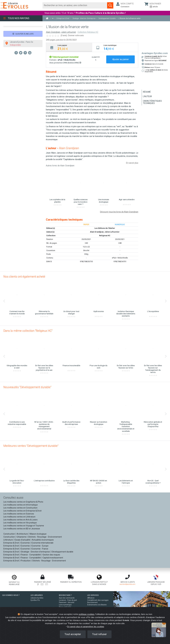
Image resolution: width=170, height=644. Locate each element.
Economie (25, 543)
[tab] (69, 47)
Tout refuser (99, 634)
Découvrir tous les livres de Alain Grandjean (119, 212)
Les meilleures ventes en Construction (20, 508)
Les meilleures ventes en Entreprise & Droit (22, 511)
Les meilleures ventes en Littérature (19, 517)
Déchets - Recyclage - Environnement (45, 537)
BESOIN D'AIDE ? (65, 595)
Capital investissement (53, 558)
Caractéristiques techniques (152, 102)
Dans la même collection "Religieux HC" (28, 331)
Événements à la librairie (97, 605)
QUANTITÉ (96, 57)
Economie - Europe (40, 546)
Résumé (147, 92)
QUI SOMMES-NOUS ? (11, 595)
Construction (9, 534)
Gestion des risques (51, 555)
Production (26, 561)
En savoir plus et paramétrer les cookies (86, 627)
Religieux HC (105, 236)
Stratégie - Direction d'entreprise (35, 552)
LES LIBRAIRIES (37, 595)
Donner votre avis (76, 35)
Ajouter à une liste (23, 34)
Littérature (8, 540)
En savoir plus (132, 163)
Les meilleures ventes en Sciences (19, 514)
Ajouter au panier (121, 59)
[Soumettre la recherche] (110, 5)
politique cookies (87, 614)
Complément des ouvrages (98, 600)
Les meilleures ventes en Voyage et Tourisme (24, 526)
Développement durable (62, 552)
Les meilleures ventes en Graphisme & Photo (23, 502)
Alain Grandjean (53, 32)
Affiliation (91, 598)
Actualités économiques (43, 540)
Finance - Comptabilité (31, 555)
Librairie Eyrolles (37, 598)
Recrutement (92, 602)
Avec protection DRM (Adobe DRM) (65, 63)
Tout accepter (73, 634)
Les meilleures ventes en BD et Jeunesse (22, 529)
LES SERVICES (93, 595)
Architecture (22, 534)
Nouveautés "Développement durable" (27, 387)
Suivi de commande (67, 598)
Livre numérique (65, 605)
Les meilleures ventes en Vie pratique (20, 523)
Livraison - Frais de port (68, 600)
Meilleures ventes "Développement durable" (31, 446)
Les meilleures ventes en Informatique (21, 505)
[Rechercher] (75, 5)
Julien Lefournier (69, 32)
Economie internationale (42, 543)
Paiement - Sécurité (67, 602)
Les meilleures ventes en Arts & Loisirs (20, 520)
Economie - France (40, 549)
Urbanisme (22, 537)
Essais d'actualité (22, 540)
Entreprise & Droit (11, 543)
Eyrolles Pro (35, 600)
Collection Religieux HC (88, 32)
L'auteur (147, 96)
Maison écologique (38, 534)
